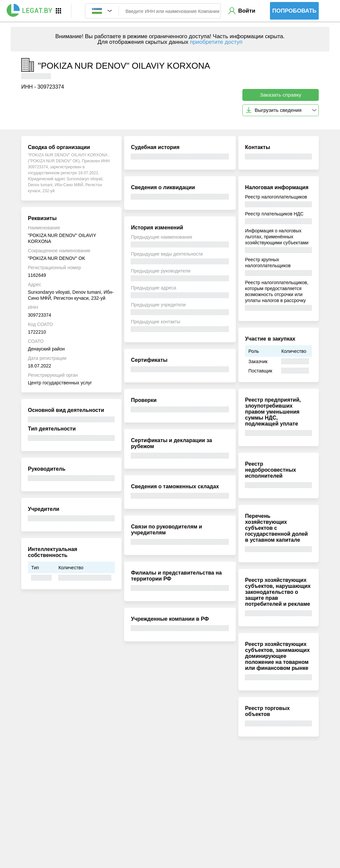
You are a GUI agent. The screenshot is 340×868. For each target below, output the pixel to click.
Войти (247, 11)
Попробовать (294, 11)
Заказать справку (281, 95)
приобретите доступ (216, 42)
